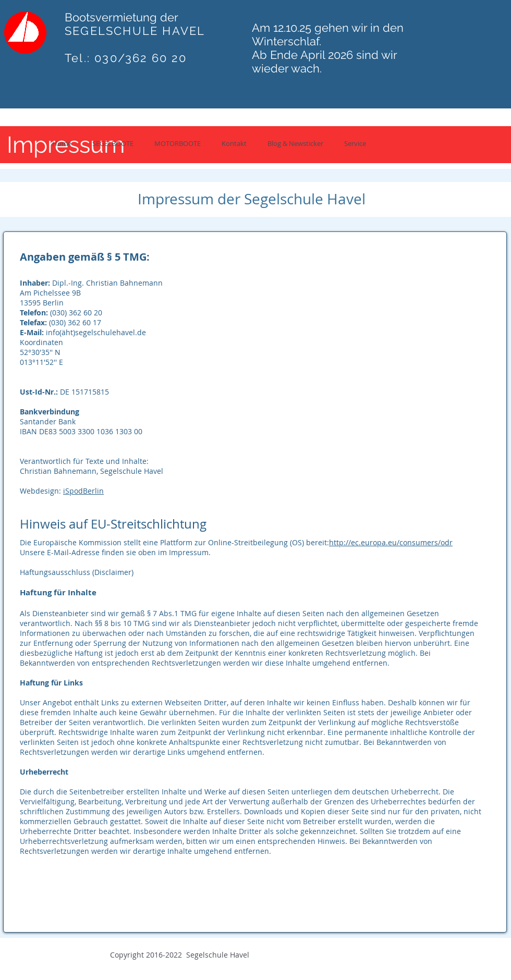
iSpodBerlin (83, 491)
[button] (113, 144)
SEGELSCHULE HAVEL (135, 31)
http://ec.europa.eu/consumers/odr (391, 542)
